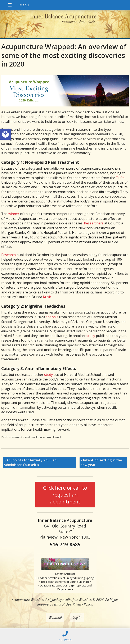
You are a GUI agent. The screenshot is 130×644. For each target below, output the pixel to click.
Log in (77, 617)
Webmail (55, 617)
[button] (5, 134)
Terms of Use (61, 604)
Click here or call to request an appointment (65, 495)
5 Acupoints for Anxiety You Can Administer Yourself (30, 462)
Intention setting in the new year (101, 462)
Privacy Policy (82, 604)
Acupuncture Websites (28, 600)
